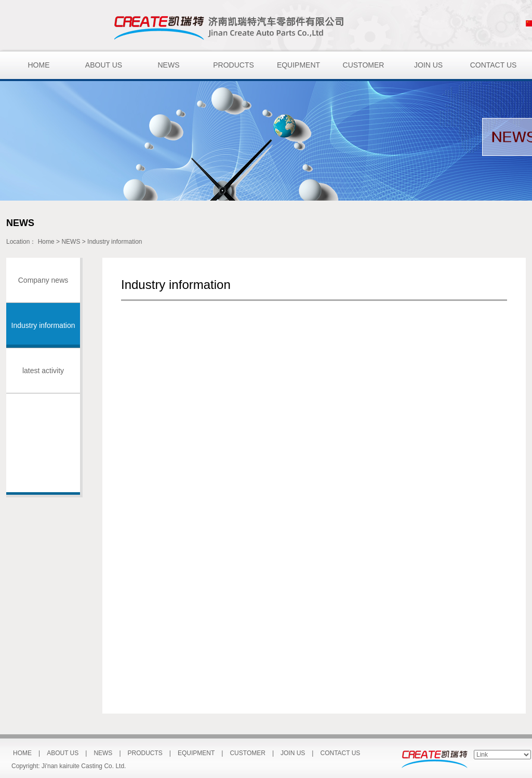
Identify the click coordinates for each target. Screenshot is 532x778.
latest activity (43, 371)
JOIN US (428, 65)
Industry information (115, 242)
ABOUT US (104, 65)
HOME (39, 65)
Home (46, 242)
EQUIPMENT (298, 65)
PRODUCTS (234, 65)
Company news (43, 280)
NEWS (169, 65)
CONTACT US (494, 65)
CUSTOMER (364, 65)
